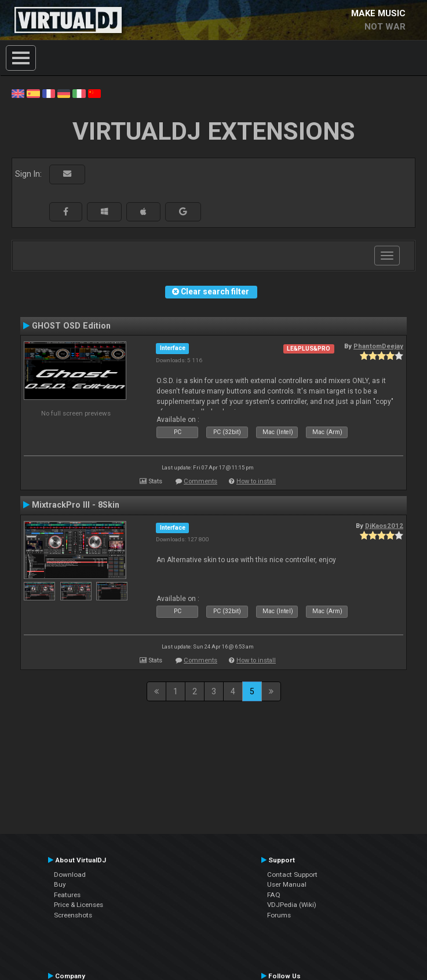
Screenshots (73, 915)
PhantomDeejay (378, 346)
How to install (256, 481)
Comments (200, 481)
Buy (60, 884)
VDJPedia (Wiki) (292, 905)
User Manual (287, 884)
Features (67, 895)
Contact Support (292, 875)
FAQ (274, 895)
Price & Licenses (79, 905)
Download (70, 875)
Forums (279, 915)
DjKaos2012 (384, 526)
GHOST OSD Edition (71, 326)
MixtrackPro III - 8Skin (76, 505)
